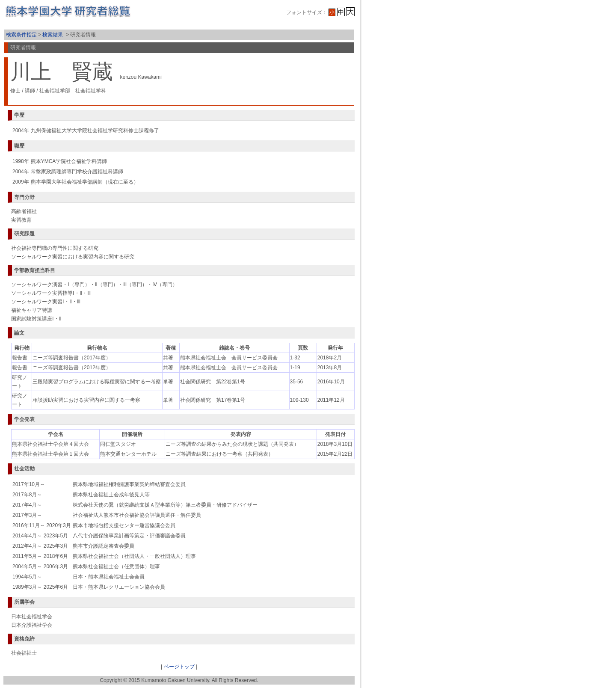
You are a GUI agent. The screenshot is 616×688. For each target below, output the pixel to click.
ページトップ (179, 667)
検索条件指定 (21, 35)
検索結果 (53, 35)
